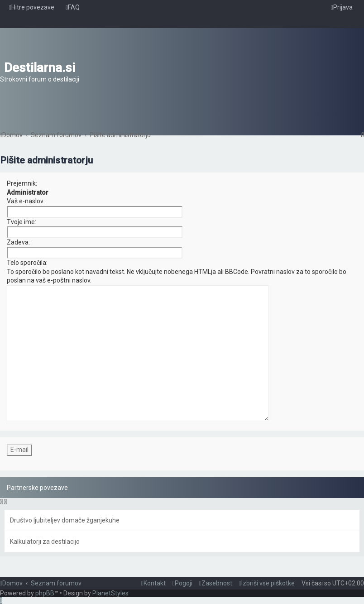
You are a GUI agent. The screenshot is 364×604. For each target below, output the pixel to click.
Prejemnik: (22, 183)
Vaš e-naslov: (26, 201)
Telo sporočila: (27, 263)
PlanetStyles (110, 593)
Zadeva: (18, 242)
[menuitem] (73, 7)
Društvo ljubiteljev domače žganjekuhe (65, 520)
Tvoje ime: (22, 222)
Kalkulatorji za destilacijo (45, 542)
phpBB (45, 593)
